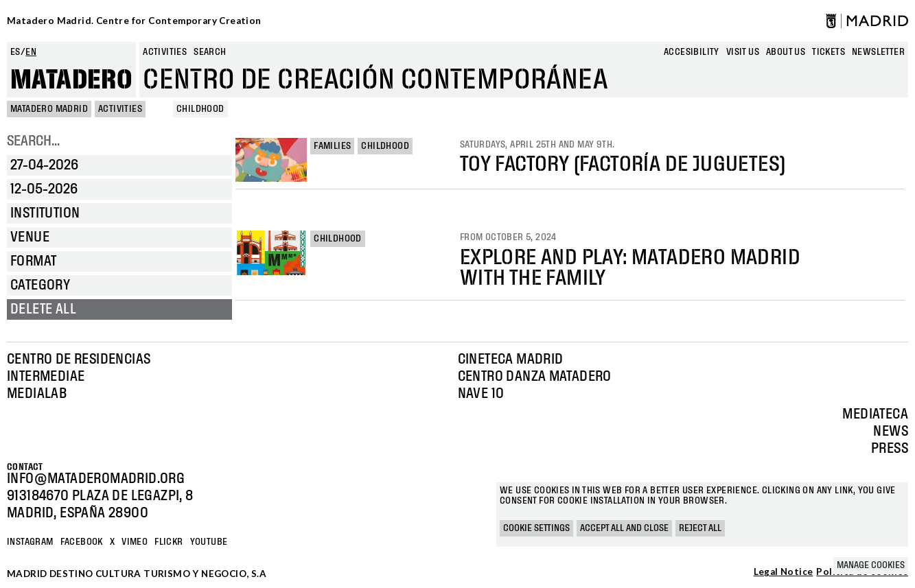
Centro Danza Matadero (535, 377)
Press (890, 449)
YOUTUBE (209, 542)
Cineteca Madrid (511, 360)
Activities (165, 52)
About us (786, 52)
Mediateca (875, 414)
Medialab (37, 394)
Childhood (385, 146)
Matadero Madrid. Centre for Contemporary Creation (134, 21)
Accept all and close (624, 528)
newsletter (878, 52)
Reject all (700, 528)
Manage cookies (871, 565)
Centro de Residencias (79, 360)
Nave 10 (481, 394)
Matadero (71, 80)
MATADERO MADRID (49, 109)
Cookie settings (536, 528)
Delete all (43, 309)
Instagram (30, 542)
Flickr (169, 542)
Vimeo (135, 542)
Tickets (829, 52)
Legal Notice (784, 572)
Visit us (743, 52)
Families (332, 146)
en (31, 52)
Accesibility (692, 52)
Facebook (82, 542)
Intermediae (46, 377)
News (891, 432)
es (15, 52)
